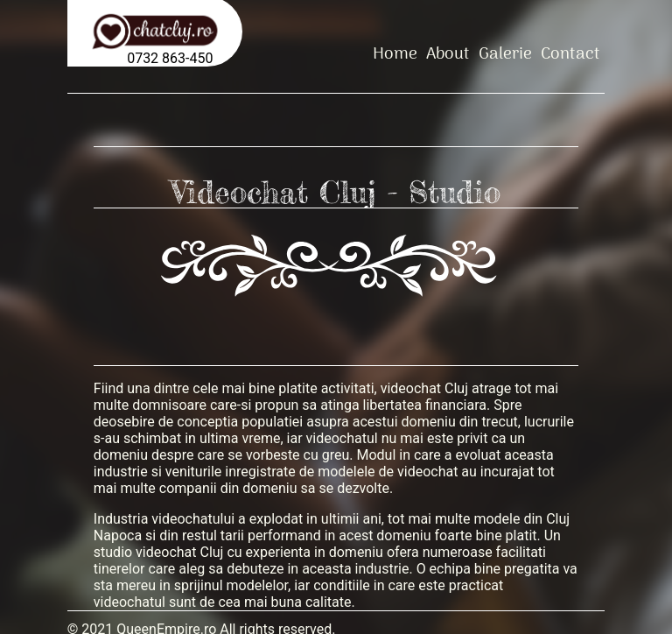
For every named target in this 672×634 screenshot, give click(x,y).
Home (395, 53)
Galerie (505, 53)
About (448, 53)
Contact (570, 53)
